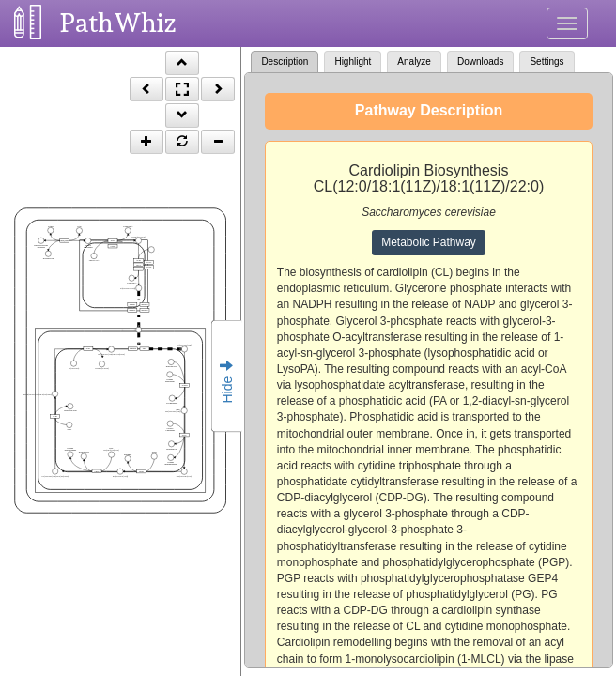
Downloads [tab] (480, 61)
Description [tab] (285, 61)
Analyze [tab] (414, 61)
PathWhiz (118, 23)
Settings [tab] (547, 61)
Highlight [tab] (353, 61)
